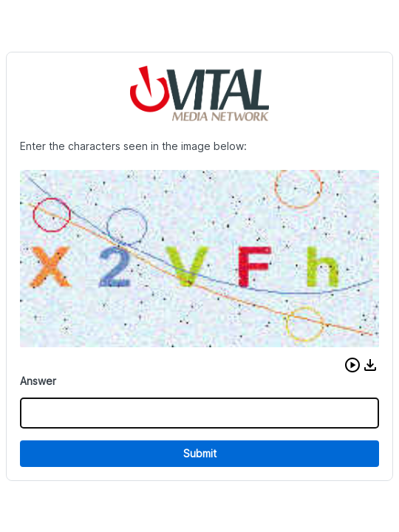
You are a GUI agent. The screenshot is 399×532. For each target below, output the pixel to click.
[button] (352, 365)
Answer (38, 381)
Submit (200, 453)
